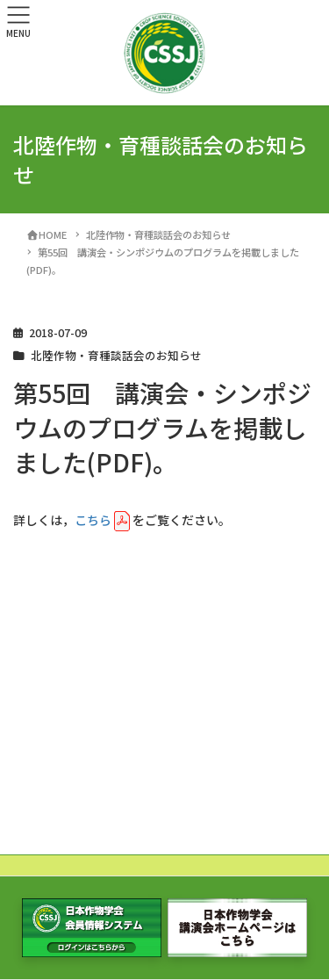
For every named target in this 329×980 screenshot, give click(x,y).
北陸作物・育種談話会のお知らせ (116, 355)
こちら (93, 520)
